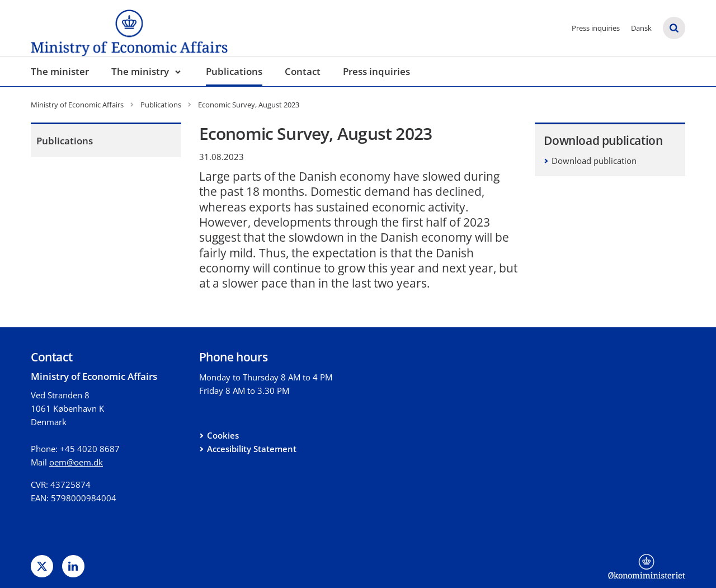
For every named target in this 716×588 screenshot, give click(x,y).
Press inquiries (596, 28)
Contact (303, 71)
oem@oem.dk (76, 462)
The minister (60, 71)
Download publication (594, 161)
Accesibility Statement (252, 449)
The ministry (140, 71)
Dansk (641, 28)
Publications (234, 71)
